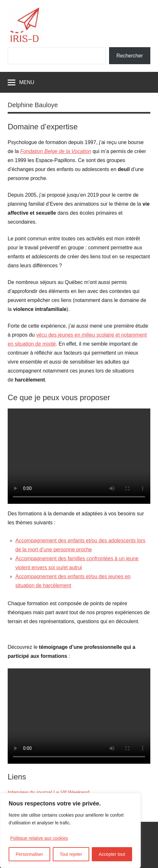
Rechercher (130, 56)
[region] (70, 830)
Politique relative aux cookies (39, 838)
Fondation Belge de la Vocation (56, 151)
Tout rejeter (71, 854)
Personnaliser (29, 854)
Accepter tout (112, 854)
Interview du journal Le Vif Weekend (49, 792)
